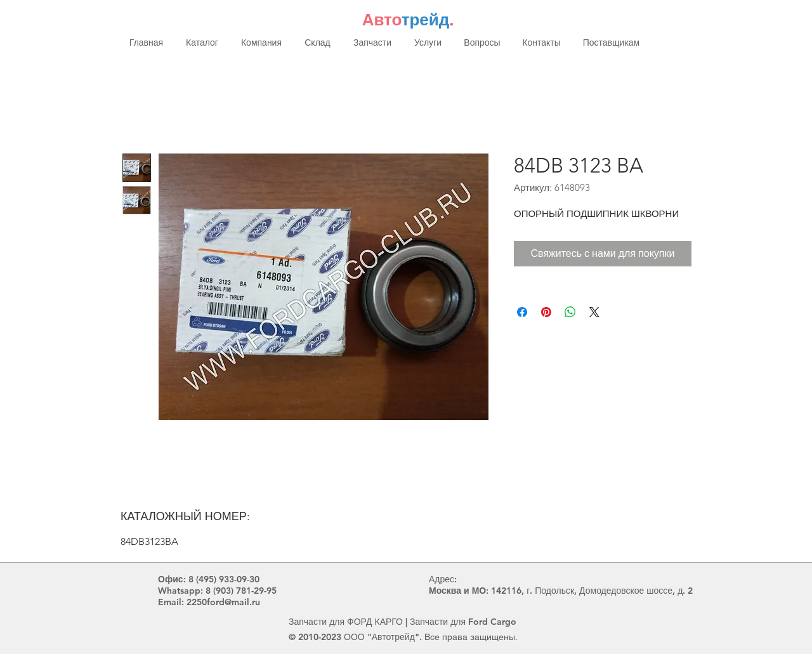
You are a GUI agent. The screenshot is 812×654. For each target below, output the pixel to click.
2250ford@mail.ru (223, 602)
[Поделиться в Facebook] (522, 312)
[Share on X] (594, 312)
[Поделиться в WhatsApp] (570, 312)
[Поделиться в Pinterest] (546, 312)
